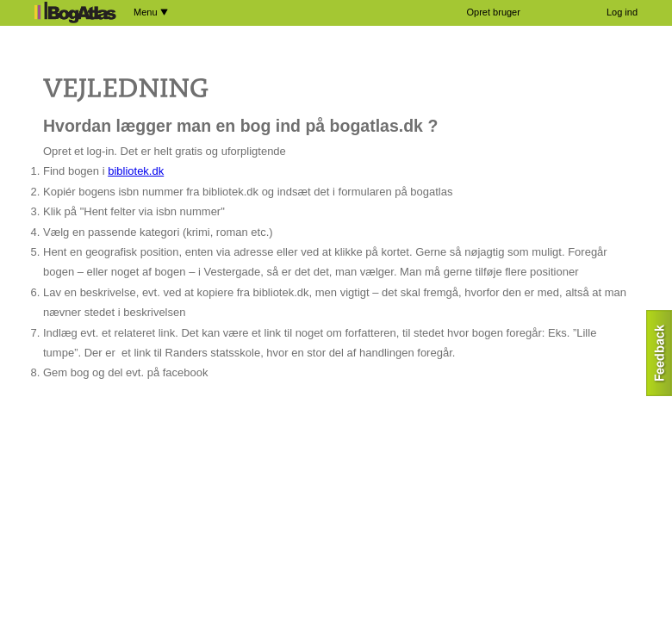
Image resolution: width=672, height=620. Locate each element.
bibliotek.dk (136, 171)
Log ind (622, 12)
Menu (151, 12)
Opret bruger (494, 12)
